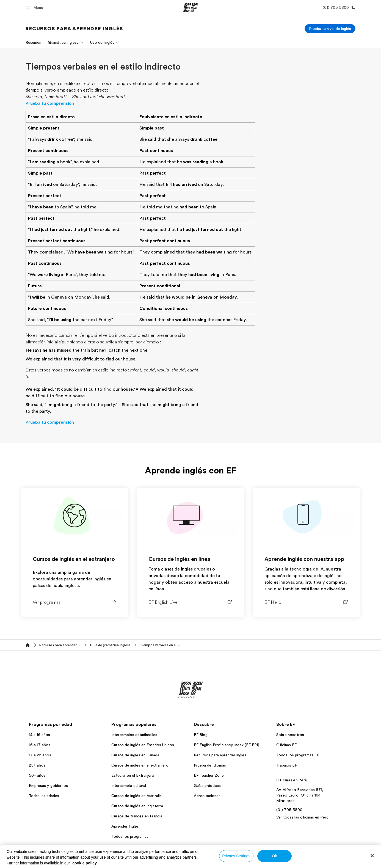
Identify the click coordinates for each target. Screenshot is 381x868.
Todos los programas (130, 836)
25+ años (37, 765)
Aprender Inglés (125, 826)
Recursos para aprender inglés (220, 755)
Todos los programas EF (298, 755)
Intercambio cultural (129, 786)
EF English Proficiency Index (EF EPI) (227, 745)
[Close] (372, 856)
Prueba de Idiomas (210, 765)
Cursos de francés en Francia (137, 816)
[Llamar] (338, 8)
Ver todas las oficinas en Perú (302, 817)
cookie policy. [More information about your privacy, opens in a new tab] (85, 863)
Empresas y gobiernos (48, 786)
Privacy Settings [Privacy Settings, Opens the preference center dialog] (236, 856)
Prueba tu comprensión (50, 103)
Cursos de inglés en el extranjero (140, 765)
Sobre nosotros (290, 735)
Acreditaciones (207, 796)
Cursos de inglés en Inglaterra (137, 806)
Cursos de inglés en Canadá (135, 755)
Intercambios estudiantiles (134, 735)
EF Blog (201, 735)
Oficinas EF (286, 745)
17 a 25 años (40, 755)
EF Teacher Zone (209, 775)
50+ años (37, 775)
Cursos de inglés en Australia (136, 796)
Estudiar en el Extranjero (133, 775)
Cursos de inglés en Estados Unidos (143, 745)
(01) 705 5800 (289, 810)
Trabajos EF (287, 765)
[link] (74, 29)
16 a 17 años (40, 745)
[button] (35, 8)
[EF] (191, 8)
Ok (274, 856)
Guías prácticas (207, 786)
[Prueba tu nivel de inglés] (330, 29)
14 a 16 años (39, 735)
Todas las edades (44, 796)
